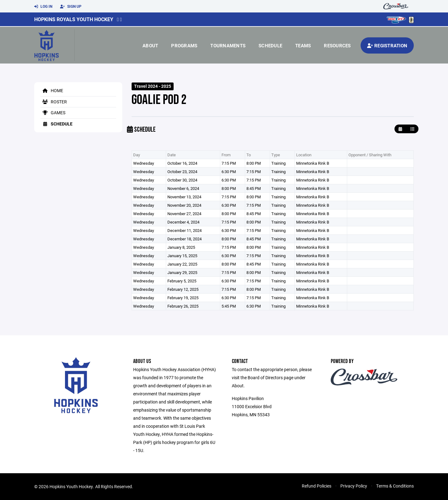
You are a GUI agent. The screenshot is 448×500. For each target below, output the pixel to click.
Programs (184, 45)
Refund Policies (317, 486)
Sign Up (71, 7)
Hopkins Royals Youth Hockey (74, 19)
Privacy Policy (354, 486)
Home (52, 90)
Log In (43, 7)
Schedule (270, 45)
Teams (303, 45)
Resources (337, 45)
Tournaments (228, 45)
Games (53, 113)
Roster (54, 102)
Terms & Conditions (395, 486)
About (150, 45)
